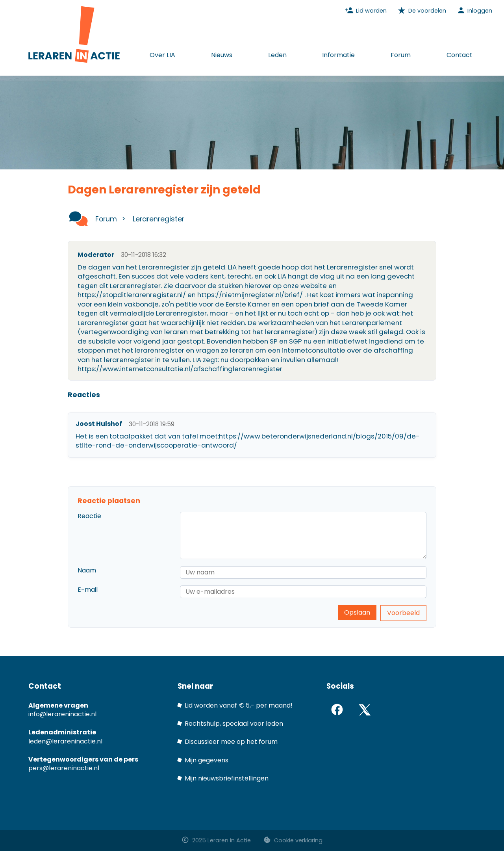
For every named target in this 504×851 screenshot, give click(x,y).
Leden (277, 55)
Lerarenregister (158, 219)
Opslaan (357, 612)
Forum (401, 55)
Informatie (338, 55)
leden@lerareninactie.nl (65, 741)
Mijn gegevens (207, 760)
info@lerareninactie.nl (62, 714)
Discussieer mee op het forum (231, 742)
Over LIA (162, 55)
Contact (460, 55)
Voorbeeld (403, 613)
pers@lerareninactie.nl (64, 768)
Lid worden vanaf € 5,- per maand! (239, 705)
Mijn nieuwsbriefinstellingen (227, 778)
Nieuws (222, 55)
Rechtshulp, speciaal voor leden (234, 724)
